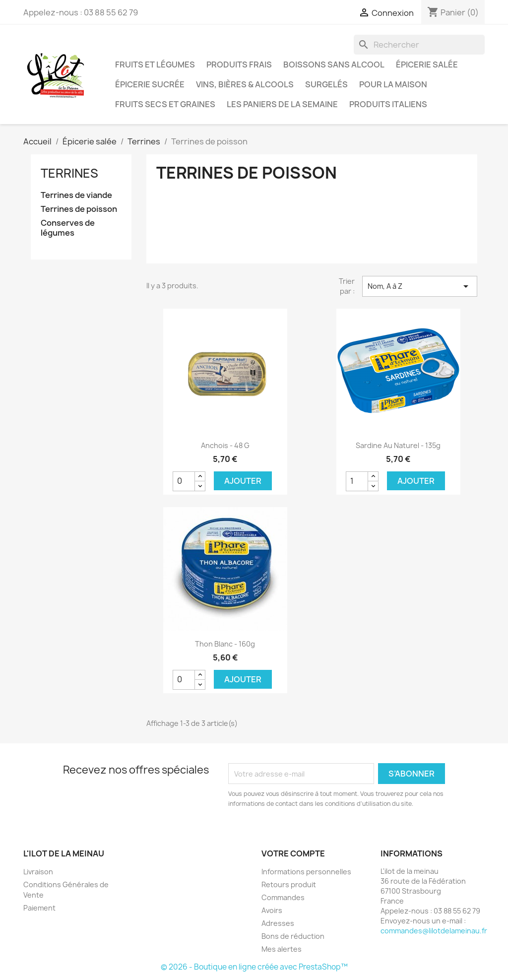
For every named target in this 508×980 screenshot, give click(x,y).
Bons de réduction (293, 936)
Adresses (278, 923)
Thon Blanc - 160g (225, 644)
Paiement (39, 908)
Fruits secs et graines (165, 104)
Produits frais (239, 65)
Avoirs (272, 910)
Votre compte (293, 853)
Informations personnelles (306, 872)
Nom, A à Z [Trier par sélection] (420, 286)
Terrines (69, 173)
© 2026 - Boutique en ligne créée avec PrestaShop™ (254, 967)
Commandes (283, 897)
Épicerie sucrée (150, 84)
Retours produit (289, 884)
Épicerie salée (427, 65)
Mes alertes (282, 949)
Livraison (38, 872)
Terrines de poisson (79, 209)
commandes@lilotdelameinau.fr (434, 931)
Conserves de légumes (68, 228)
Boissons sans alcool (334, 65)
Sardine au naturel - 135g (398, 445)
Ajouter (243, 481)
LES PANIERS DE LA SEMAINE (282, 104)
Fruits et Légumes (155, 65)
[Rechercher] (419, 45)
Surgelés (326, 84)
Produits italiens (388, 104)
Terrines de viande (76, 195)
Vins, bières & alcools (245, 84)
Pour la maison (393, 84)
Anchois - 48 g (225, 445)
